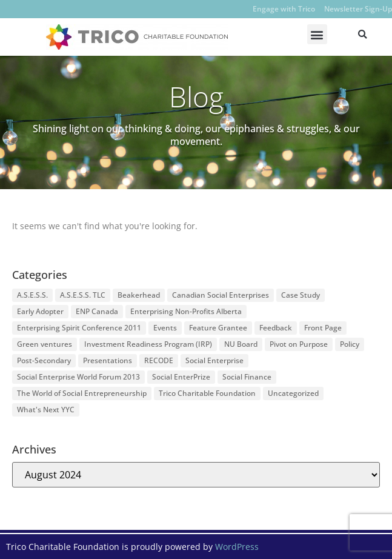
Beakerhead (139, 295)
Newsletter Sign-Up (358, 9)
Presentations (108, 360)
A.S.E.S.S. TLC (83, 295)
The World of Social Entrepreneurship (82, 393)
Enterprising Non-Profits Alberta (186, 311)
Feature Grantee (218, 328)
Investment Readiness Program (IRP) (148, 344)
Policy (350, 344)
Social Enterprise (214, 360)
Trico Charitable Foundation (207, 393)
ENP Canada (97, 311)
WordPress (237, 547)
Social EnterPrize (181, 377)
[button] (317, 34)
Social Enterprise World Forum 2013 (78, 377)
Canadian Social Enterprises (221, 295)
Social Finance (247, 377)
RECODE (159, 360)
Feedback (276, 328)
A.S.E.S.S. (32, 295)
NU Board (241, 344)
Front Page (323, 328)
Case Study (301, 295)
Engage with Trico (284, 9)
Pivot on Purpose (299, 344)
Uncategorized (293, 393)
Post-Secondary (44, 360)
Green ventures (45, 344)
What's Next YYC (46, 410)
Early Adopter (40, 311)
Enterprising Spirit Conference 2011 (79, 328)
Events (165, 328)
